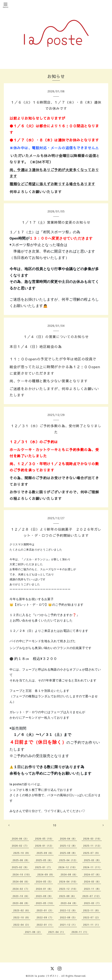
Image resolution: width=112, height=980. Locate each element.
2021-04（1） (57, 932)
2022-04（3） (22, 925)
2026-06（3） (20, 839)
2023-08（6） (68, 896)
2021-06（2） (33, 932)
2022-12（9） (68, 910)
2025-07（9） (92, 853)
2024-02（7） (21, 889)
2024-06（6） (21, 882)
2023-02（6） (22, 910)
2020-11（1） (80, 932)
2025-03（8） (92, 860)
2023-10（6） (21, 896)
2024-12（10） (68, 867)
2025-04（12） (68, 860)
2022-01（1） (45, 925)
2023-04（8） (69, 903)
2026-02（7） (20, 846)
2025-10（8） (22, 853)
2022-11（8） (92, 910)
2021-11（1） (92, 925)
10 (55, 825)
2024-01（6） (44, 889)
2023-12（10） (68, 889)
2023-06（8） (21, 903)
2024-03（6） (92, 882)
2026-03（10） (92, 839)
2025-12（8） (68, 846)
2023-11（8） (92, 889)
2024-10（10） (22, 874)
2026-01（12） (44, 846)
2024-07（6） (92, 874)
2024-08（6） (69, 874)
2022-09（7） (45, 917)
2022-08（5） (68, 917)
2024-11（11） (92, 867)
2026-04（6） (68, 839)
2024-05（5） (44, 882)
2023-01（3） (45, 910)
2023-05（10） (45, 903)
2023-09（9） (44, 896)
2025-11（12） (92, 846)
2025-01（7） (44, 867)
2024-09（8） (46, 874)
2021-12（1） (68, 925)
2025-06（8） (21, 860)
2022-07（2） (92, 917)
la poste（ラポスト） (47, 976)
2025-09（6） (45, 853)
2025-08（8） (68, 853)
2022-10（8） (22, 917)
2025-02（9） (20, 867)
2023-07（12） (92, 896)
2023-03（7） (92, 903)
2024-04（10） (68, 882)
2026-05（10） (44, 839)
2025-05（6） (44, 860)
